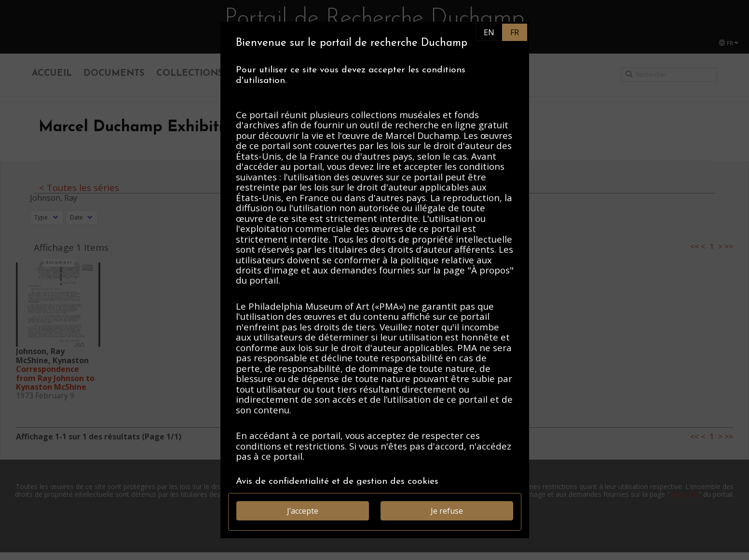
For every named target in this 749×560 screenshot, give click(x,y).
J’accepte (303, 511)
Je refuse (447, 511)
